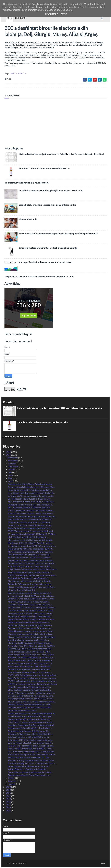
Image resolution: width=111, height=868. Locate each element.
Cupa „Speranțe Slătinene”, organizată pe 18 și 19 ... (31, 549)
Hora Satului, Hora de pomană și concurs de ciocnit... (31, 493)
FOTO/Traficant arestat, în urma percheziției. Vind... (31, 532)
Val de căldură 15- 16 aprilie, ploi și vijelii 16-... (28, 770)
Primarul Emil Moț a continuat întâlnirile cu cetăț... (30, 705)
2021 (9, 793)
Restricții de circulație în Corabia (22, 711)
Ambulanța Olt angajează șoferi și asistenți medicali (31, 726)
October (13, 464)
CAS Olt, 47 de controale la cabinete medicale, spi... (31, 746)
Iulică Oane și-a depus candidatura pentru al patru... (31, 561)
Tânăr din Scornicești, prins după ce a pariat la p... (30, 523)
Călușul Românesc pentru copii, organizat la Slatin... (31, 632)
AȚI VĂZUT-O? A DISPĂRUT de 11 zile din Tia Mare (31, 646)
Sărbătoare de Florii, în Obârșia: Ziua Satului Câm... (30, 543)
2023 (9, 787)
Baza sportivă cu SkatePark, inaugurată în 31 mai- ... (31, 749)
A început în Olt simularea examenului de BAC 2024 (42, 263)
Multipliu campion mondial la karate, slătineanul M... (31, 552)
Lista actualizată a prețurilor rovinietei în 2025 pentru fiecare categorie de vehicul (58, 155)
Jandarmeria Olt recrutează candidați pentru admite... (32, 608)
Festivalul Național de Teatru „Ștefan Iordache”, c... (30, 573)
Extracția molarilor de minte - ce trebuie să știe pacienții (45, 248)
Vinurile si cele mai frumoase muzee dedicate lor (41, 169)
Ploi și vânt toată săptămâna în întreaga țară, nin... (30, 643)
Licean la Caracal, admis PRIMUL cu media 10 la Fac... (31, 596)
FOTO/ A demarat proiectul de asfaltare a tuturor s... (32, 693)
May (10, 479)
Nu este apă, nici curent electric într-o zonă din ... (30, 558)
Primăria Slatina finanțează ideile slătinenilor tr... (29, 623)
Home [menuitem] (6, 18)
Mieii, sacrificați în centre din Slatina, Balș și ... (28, 538)
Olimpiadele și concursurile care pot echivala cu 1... (31, 505)
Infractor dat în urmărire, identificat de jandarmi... (30, 490)
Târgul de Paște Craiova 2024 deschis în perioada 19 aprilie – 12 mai (36, 277)
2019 (9, 799)
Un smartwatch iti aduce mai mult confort (23, 183)
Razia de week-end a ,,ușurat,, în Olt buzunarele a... (30, 661)
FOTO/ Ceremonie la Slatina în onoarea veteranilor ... (31, 511)
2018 (9, 802)
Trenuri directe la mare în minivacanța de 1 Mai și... (30, 773)
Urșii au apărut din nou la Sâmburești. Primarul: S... (30, 520)
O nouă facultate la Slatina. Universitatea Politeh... (31, 614)
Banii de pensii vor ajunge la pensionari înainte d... (30, 593)
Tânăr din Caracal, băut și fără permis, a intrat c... (30, 687)
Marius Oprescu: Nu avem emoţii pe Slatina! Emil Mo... (32, 702)
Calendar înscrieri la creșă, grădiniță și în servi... (29, 737)
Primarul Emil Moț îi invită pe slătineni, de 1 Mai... (29, 758)
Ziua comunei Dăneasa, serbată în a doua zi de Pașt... (32, 588)
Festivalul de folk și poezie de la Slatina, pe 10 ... (29, 731)
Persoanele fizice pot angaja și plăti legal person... (30, 629)
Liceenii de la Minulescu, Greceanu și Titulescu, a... (30, 605)
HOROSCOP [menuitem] (18, 18)
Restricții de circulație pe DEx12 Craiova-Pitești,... (30, 617)
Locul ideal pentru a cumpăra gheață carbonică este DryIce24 (48, 191)
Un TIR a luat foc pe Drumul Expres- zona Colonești (31, 752)
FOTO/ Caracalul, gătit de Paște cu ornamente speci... (32, 576)
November (13, 461)
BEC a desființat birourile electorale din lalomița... (30, 690)
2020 (9, 796)
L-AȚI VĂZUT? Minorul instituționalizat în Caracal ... (31, 723)
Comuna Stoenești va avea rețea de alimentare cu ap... (32, 517)
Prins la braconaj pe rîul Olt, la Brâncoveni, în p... (29, 776)
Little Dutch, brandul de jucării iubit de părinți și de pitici (45, 205)
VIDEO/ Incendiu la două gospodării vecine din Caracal (33, 684)
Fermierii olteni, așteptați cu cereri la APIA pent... (30, 670)
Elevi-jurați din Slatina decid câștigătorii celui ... (29, 579)
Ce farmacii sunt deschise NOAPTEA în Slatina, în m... (32, 546)
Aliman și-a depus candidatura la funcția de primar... (31, 634)
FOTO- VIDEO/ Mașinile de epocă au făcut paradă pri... (33, 676)
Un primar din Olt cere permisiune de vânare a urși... (31, 496)
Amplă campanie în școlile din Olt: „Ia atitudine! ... (30, 729)
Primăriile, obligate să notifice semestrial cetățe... (30, 708)
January (12, 785)
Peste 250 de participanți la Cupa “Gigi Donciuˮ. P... (31, 664)
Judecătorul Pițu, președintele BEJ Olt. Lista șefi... (30, 717)
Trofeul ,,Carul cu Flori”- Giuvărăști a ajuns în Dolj (30, 526)
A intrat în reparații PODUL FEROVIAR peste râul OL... (32, 764)
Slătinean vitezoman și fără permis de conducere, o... (31, 658)
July (10, 473)
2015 (9, 811)
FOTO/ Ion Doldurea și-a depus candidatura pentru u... (32, 682)
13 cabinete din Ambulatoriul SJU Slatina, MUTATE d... (32, 535)
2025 (9, 452)
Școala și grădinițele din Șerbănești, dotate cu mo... (31, 699)
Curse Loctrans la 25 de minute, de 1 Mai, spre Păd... (31, 488)
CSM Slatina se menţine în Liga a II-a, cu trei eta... (30, 673)
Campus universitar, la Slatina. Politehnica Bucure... (31, 485)
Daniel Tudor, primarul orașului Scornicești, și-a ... (30, 529)
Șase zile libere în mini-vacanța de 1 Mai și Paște (29, 555)
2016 (9, 808)
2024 (9, 455)
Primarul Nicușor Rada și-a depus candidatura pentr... (32, 620)
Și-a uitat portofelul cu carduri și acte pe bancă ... (30, 582)
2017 (9, 805)
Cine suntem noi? (25, 220)
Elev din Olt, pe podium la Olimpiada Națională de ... (31, 649)
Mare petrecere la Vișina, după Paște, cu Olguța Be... (31, 502)
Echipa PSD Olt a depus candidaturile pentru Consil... (32, 599)
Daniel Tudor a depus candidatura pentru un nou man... (32, 679)
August (12, 470)
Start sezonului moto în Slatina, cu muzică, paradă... (31, 540)
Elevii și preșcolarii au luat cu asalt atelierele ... (28, 640)
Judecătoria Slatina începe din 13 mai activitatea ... (30, 735)
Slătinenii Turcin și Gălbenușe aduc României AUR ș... (32, 761)
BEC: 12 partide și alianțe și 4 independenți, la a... (29, 508)
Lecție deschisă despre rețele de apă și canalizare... (30, 626)
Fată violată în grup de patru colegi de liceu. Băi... (30, 567)
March (11, 779)
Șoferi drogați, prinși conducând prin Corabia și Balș (31, 655)
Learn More (51, 14)
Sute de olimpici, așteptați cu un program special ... (30, 743)
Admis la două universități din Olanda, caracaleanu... (31, 514)
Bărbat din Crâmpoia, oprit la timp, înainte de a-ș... (30, 584)
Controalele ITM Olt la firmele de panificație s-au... (30, 740)
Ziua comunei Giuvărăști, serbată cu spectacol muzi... (32, 637)
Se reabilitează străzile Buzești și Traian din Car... (30, 499)
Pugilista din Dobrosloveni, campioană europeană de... (32, 714)
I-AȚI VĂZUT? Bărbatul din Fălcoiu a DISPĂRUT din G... (33, 570)
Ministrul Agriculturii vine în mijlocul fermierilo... (29, 602)
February (13, 781)
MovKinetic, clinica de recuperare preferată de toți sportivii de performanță (55, 234)
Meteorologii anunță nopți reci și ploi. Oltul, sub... (30, 720)
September (14, 467)
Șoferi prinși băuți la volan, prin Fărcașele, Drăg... (29, 652)
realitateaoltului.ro (15, 74)
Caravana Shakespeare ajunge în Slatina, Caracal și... (31, 611)
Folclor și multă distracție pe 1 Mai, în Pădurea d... (30, 667)
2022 (9, 790)
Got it (64, 14)
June (11, 476)
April (11, 482)
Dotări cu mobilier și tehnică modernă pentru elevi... (31, 696)
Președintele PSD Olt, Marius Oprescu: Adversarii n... (32, 564)
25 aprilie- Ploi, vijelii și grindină (22, 590)
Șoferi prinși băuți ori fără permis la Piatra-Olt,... (29, 767)
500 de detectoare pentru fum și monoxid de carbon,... (32, 755)
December (13, 458)
